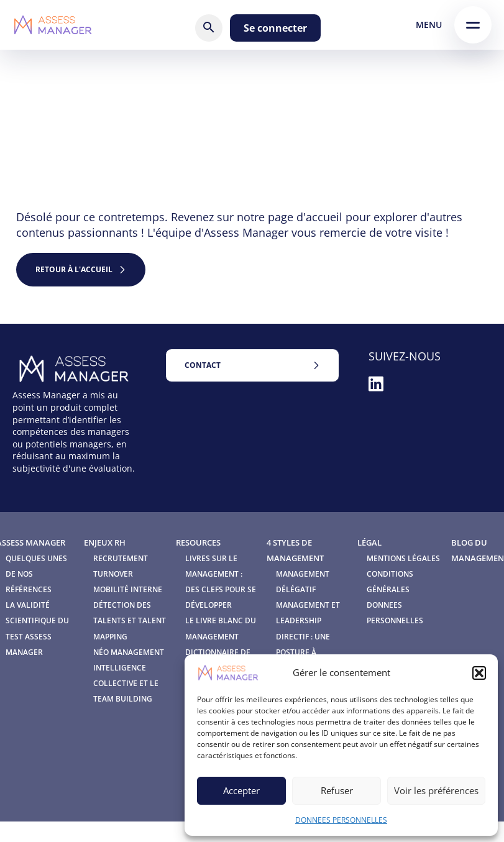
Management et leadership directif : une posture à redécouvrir (308, 636)
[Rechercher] (209, 28)
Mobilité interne (128, 589)
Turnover (113, 574)
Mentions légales (403, 558)
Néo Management (129, 652)
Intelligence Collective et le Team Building (126, 683)
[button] (479, 673)
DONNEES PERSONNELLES (341, 820)
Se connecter (275, 28)
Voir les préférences (436, 790)
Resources (198, 542)
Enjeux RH (105, 542)
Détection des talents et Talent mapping (130, 620)
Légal (369, 542)
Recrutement (121, 558)
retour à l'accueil (74, 269)
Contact (203, 365)
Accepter (241, 790)
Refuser (337, 790)
